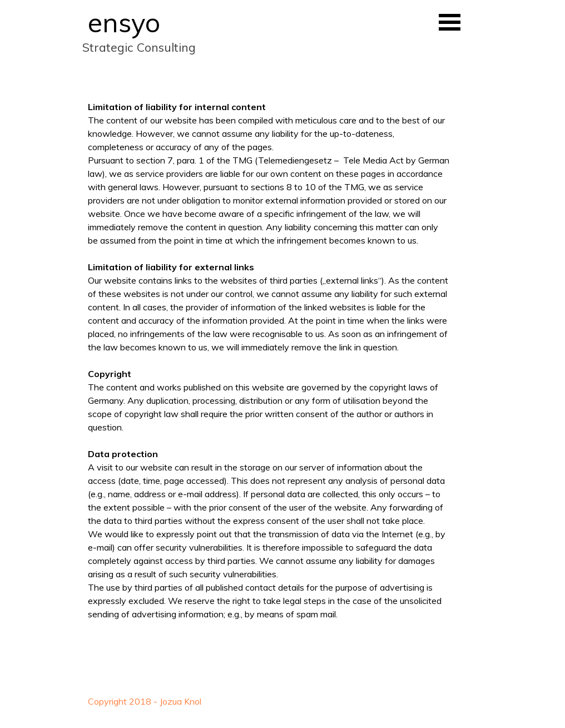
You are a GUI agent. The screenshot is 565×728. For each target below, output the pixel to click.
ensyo (124, 22)
